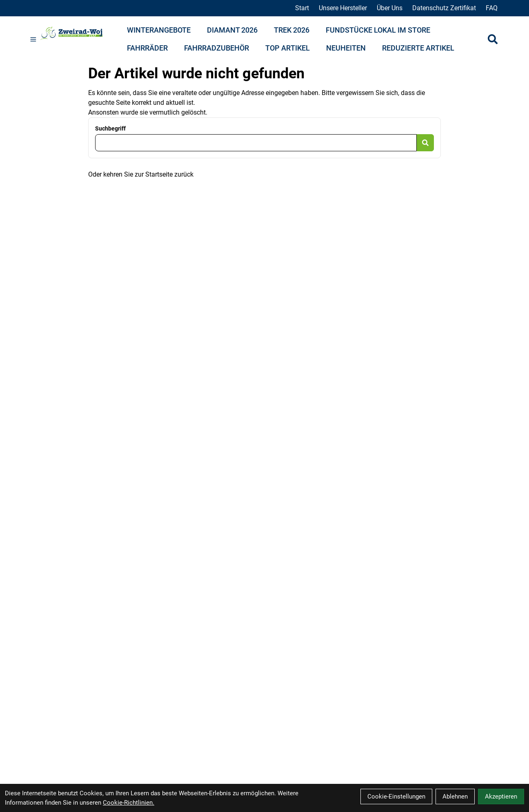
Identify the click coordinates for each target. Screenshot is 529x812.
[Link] (33, 39)
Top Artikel (288, 48)
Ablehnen (455, 797)
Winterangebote (159, 30)
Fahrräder (147, 48)
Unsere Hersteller (343, 8)
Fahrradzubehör (217, 48)
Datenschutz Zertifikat (444, 8)
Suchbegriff (110, 128)
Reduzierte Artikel (418, 48)
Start (302, 8)
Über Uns (390, 8)
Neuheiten (346, 48)
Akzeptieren (501, 797)
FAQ (492, 8)
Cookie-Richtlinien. (129, 803)
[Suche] (493, 39)
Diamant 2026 (232, 30)
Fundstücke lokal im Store (378, 30)
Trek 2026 (292, 30)
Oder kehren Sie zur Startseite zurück (141, 174)
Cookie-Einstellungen (396, 797)
